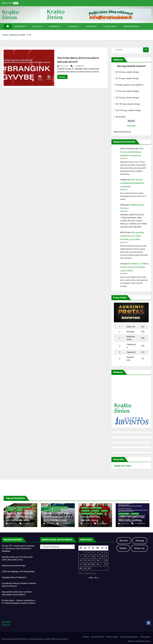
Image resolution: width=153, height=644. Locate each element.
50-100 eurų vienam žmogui (128, 104)
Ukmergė (140, 541)
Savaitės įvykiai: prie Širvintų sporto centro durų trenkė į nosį (58, 517)
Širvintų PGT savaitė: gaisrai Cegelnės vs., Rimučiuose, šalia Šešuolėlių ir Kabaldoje (19, 520)
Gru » (96, 578)
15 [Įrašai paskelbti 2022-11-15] (85, 560)
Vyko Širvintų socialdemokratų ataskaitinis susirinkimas (132, 152)
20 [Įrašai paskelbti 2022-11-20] (106, 560)
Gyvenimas (74, 26)
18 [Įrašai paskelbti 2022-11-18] (98, 560)
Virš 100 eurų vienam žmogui (128, 110)
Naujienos (21, 26)
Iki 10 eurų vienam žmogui (127, 78)
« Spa (91, 578)
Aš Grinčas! (121, 117)
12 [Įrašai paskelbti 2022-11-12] (102, 556)
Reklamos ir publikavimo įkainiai (139, 641)
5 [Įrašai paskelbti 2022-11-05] (102, 552)
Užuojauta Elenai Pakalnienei (14, 577)
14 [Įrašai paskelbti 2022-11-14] (81, 560)
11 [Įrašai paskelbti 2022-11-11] (98, 556)
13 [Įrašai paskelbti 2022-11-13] (106, 556)
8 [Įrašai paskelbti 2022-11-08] (85, 556)
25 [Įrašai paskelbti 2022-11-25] (98, 564)
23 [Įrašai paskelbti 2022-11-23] (89, 564)
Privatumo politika (112, 637)
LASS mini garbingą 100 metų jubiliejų (131, 518)
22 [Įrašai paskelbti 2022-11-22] (85, 564)
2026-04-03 (13, 524)
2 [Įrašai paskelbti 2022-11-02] (89, 552)
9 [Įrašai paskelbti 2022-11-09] (89, 556)
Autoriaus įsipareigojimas (129, 637)
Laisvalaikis (111, 26)
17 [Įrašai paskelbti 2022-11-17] (93, 560)
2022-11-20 (64, 66)
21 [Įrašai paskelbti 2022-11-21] (81, 564)
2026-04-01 (125, 524)
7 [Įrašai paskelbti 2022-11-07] (81, 556)
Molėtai (123, 548)
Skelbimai (92, 26)
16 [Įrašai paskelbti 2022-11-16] (89, 560)
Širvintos (19, 510)
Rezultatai (131, 126)
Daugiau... (62, 77)
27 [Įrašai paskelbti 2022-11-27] (106, 564)
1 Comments (79, 66)
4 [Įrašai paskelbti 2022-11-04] (98, 552)
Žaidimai (99, 514)
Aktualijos (10, 507)
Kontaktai (86, 637)
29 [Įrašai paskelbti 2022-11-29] (85, 568)
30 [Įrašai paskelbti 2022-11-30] (89, 568)
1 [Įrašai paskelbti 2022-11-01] (85, 552)
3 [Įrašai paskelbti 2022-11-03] (93, 552)
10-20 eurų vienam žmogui (127, 91)
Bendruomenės (96, 508)
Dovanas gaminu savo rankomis (130, 85)
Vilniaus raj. (139, 548)
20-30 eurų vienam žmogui (127, 72)
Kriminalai (55, 26)
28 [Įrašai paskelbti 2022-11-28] (81, 568)
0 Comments (28, 524)
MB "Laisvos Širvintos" (60, 639)
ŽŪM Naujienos (132, 26)
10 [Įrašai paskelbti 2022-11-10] (93, 556)
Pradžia (5, 35)
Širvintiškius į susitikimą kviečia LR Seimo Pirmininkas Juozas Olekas (134, 267)
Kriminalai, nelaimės (23, 507)
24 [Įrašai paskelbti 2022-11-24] (93, 564)
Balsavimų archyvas (123, 132)
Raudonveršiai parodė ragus (90, 518)
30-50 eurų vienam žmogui (127, 98)
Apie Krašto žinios (97, 637)
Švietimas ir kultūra (88, 514)
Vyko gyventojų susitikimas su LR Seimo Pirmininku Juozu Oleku (132, 236)
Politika (38, 26)
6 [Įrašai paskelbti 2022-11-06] (106, 552)
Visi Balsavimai (145, 637)
